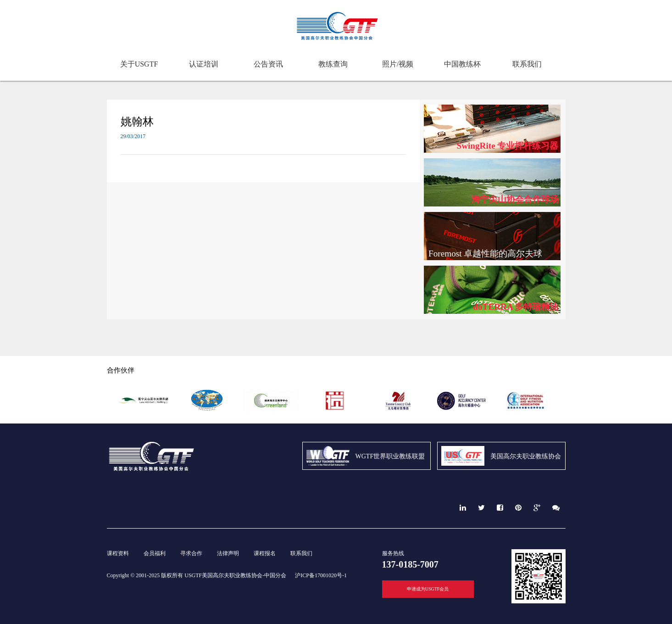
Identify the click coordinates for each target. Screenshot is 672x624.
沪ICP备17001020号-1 (321, 575)
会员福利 (155, 553)
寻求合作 (191, 553)
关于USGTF (139, 64)
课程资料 (118, 553)
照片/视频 (398, 64)
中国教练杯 (462, 64)
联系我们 (527, 64)
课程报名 (265, 553)
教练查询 (333, 64)
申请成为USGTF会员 (428, 589)
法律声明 (228, 553)
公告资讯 (268, 64)
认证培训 (204, 64)
